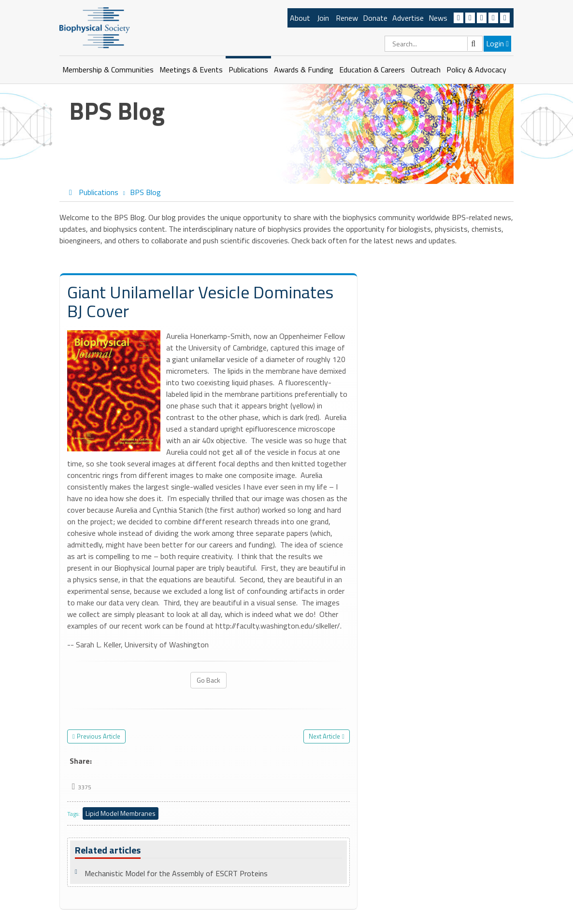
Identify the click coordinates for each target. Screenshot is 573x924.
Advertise (408, 18)
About (300, 18)
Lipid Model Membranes (121, 813)
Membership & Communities (108, 70)
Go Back (208, 680)
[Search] (434, 44)
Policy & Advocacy (476, 70)
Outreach (426, 70)
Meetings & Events (191, 70)
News (438, 18)
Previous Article (99, 736)
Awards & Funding (304, 70)
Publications (248, 70)
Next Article (324, 736)
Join (323, 18)
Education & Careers (372, 70)
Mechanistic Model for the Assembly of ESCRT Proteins (176, 873)
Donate (375, 18)
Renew (347, 18)
